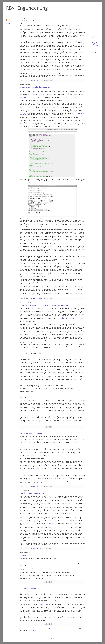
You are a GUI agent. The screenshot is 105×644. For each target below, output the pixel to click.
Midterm (23, 554)
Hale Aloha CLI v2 (27, 21)
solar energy (77, 520)
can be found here (43, 603)
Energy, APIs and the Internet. (31, 432)
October (94, 51)
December (95, 38)
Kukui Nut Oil (52, 522)
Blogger (59, 637)
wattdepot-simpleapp (43, 462)
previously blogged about (58, 28)
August (94, 56)
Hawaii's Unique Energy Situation (33, 492)
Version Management (28, 587)
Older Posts (82, 627)
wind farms (69, 520)
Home (49, 627)
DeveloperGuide (36, 241)
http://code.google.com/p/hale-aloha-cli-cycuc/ (70, 318)
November (95, 49)
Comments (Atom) (32, 629)
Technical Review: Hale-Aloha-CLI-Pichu (35, 87)
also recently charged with (37, 94)
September (95, 53)
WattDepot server (27, 313)
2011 (92, 36)
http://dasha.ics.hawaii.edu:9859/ (30, 97)
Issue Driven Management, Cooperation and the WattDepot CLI (44, 305)
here (59, 75)
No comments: (40, 80)
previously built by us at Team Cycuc (74, 27)
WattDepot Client (27, 447)
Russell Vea (11, 20)
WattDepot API (27, 465)
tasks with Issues (31, 331)
